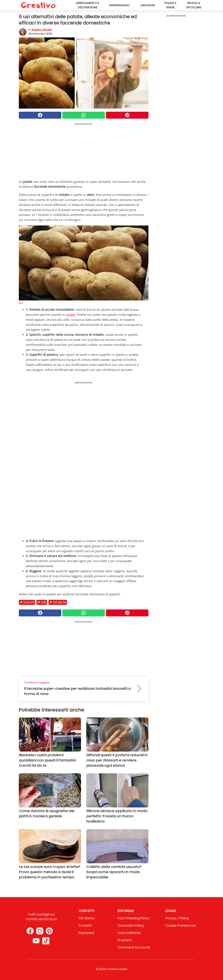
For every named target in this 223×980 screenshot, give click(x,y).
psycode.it (87, 933)
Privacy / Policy (177, 918)
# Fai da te (58, 602)
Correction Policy (131, 925)
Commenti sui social (134, 947)
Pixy (21, 303)
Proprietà (125, 940)
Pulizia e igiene (170, 5)
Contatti (85, 925)
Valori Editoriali (129, 933)
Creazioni (147, 5)
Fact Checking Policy (134, 918)
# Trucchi (27, 602)
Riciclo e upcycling (194, 5)
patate (70, 315)
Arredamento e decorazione (88, 5)
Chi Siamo (87, 918)
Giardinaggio (119, 5)
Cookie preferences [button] (181, 925)
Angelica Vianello (42, 30)
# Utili (42, 602)
